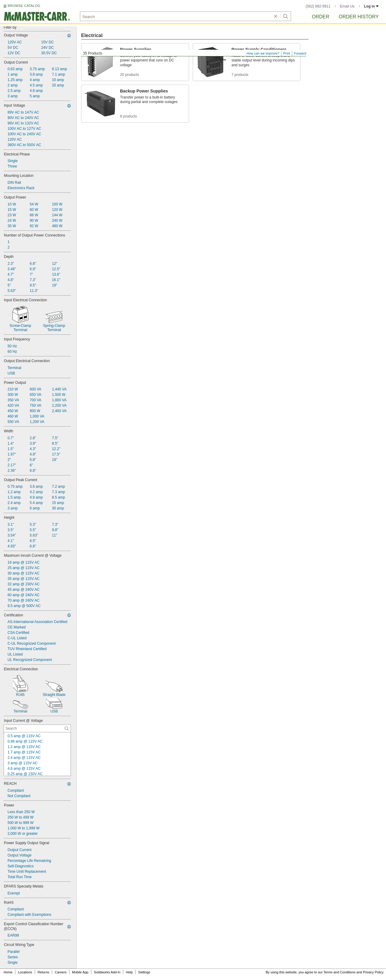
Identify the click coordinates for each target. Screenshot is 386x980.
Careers (60, 972)
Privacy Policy (373, 972)
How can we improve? (263, 53)
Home (8, 972)
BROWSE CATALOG (24, 6)
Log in (371, 6)
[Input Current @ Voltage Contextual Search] (37, 728)
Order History (359, 17)
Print (287, 53)
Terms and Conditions (340, 972)
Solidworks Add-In (107, 972)
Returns (44, 972)
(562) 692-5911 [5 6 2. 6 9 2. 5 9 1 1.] (318, 6)
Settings (144, 972)
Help (130, 972)
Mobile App (80, 972)
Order (321, 17)
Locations (25, 972)
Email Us (347, 6)
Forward (300, 53)
